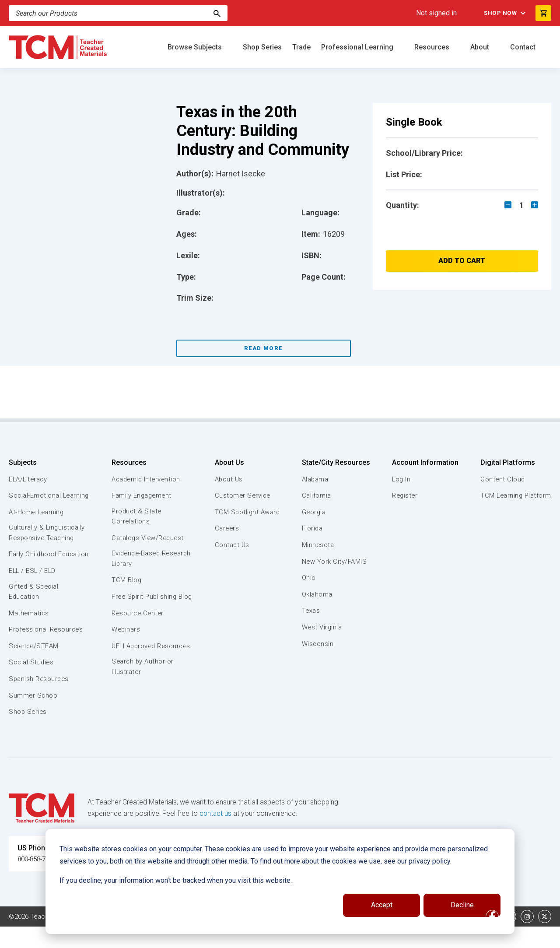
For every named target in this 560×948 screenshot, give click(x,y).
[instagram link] (527, 938)
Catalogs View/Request (148, 538)
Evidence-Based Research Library (138, 560)
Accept (382, 905)
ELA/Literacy (29, 479)
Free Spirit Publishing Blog (145, 603)
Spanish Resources (40, 700)
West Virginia (322, 627)
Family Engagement (142, 495)
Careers (226, 528)
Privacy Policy (348, 938)
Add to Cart (462, 261)
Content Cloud (502, 479)
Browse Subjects (196, 47)
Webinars (126, 641)
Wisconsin (318, 644)
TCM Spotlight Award (247, 512)
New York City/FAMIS (334, 562)
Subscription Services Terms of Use (264, 938)
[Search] (217, 13)
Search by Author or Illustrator (143, 689)
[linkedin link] (510, 938)
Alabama (315, 479)
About (481, 47)
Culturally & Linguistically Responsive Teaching (47, 543)
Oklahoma (317, 594)
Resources (433, 47)
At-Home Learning (37, 522)
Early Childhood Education (33, 570)
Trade (301, 47)
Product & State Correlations (137, 517)
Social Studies (32, 684)
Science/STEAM (35, 667)
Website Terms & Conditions (157, 938)
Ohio (308, 578)
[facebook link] (492, 938)
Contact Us (231, 545)
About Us (228, 462)
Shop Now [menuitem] (499, 13)
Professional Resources (47, 651)
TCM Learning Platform (515, 495)
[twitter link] (545, 938)
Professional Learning (358, 47)
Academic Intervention (147, 479)
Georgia (314, 512)
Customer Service (242, 495)
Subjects (23, 462)
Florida (312, 528)
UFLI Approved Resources (134, 662)
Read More (264, 348)
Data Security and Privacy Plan (423, 938)
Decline (462, 905)
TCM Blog (126, 582)
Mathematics (29, 635)
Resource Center (138, 625)
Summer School (34, 717)
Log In (401, 479)
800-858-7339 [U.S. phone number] (39, 881)
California (316, 495)
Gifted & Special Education (35, 613)
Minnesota (318, 545)
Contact (524, 47)
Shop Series (262, 47)
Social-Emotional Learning (35, 500)
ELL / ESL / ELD (33, 592)
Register (404, 495)
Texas (311, 611)
